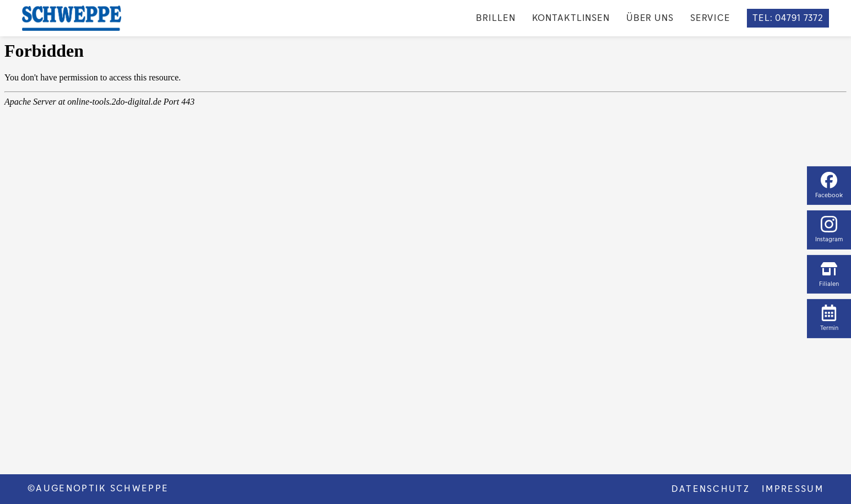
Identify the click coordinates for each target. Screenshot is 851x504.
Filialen (829, 274)
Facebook (829, 185)
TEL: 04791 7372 (788, 18)
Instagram (829, 230)
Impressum (793, 489)
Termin (829, 318)
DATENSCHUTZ (711, 489)
